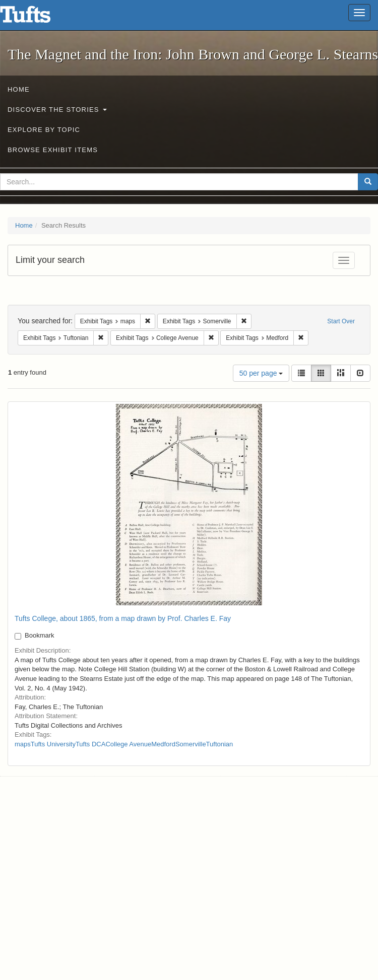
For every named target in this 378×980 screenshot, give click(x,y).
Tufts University (53, 744)
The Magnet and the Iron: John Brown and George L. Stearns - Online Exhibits (38, 18)
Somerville (191, 744)
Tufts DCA (90, 744)
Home (19, 89)
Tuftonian (220, 744)
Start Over (341, 321)
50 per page (261, 373)
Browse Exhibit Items (53, 150)
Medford (163, 744)
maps (23, 744)
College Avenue (128, 744)
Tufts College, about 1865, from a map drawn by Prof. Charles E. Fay (123, 618)
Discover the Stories (57, 110)
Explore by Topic (44, 130)
